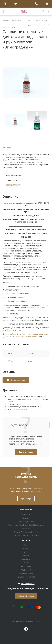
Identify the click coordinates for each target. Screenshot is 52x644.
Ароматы (26, 559)
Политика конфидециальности (26, 536)
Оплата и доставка (26, 521)
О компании (26, 510)
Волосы (26, 549)
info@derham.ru (28, 584)
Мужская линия (26, 573)
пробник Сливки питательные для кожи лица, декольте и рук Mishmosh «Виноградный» (25, 335)
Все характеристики (14, 185)
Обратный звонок (26, 596)
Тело (26, 552)
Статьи (26, 518)
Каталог (26, 540)
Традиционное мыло (26, 577)
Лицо (26, 545)
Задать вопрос (26, 452)
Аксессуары (26, 566)
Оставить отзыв (17, 380)
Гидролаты (26, 570)
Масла (26, 556)
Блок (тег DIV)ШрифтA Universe (23, 12)
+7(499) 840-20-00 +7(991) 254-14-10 (28, 588)
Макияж (26, 563)
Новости (26, 514)
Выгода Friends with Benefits (26, 532)
